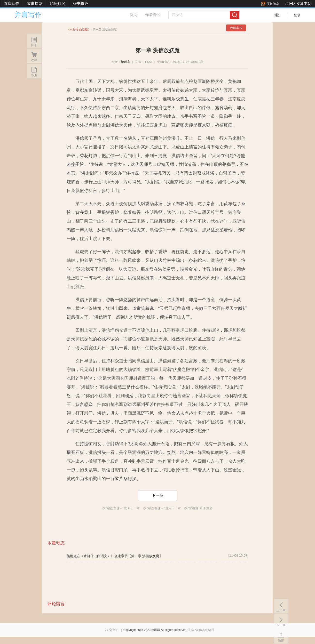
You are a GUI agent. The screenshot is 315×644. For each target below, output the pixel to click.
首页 (133, 15)
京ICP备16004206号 (201, 630)
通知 (278, 15)
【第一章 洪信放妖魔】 (145, 556)
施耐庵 (126, 62)
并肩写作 (12, 4)
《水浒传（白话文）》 (97, 556)
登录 (297, 15)
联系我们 (111, 630)
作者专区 (153, 15)
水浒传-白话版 (79, 30)
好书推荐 (81, 4)
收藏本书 (236, 28)
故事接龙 (35, 4)
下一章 (157, 495)
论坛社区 (58, 4)
